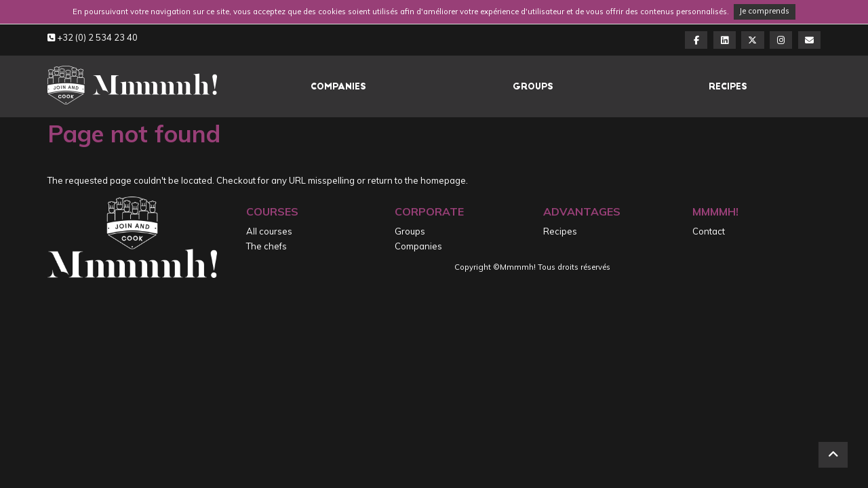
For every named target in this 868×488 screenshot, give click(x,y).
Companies (338, 86)
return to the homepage (417, 180)
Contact (709, 231)
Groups (533, 86)
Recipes (728, 86)
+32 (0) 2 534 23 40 (93, 37)
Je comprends (764, 11)
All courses (269, 231)
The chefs (267, 246)
